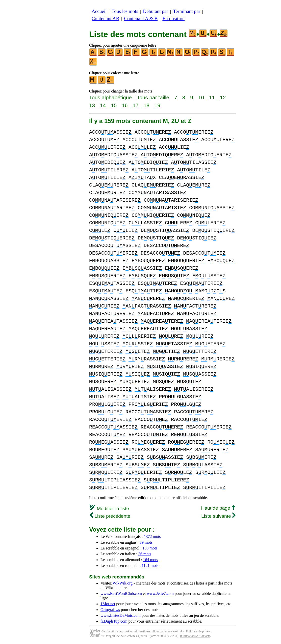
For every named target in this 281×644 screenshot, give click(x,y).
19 (157, 105)
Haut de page (218, 508)
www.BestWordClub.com (121, 593)
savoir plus (178, 631)
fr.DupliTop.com (114, 621)
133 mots (150, 548)
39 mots (146, 542)
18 (147, 105)
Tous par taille (153, 97)
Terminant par (187, 11)
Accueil (99, 11)
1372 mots (152, 536)
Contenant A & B (141, 19)
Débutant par (156, 11)
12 (223, 97)
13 (92, 105)
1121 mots (150, 565)
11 (212, 97)
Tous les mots (125, 11)
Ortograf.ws (110, 610)
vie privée (204, 631)
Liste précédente (110, 516)
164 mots (150, 560)
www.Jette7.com (160, 593)
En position (173, 19)
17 (136, 105)
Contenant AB (105, 19)
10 (201, 97)
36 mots (145, 554)
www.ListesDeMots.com (121, 615)
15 (114, 105)
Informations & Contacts (195, 636)
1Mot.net (108, 604)
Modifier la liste (109, 509)
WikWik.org (123, 583)
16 (125, 105)
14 (103, 105)
